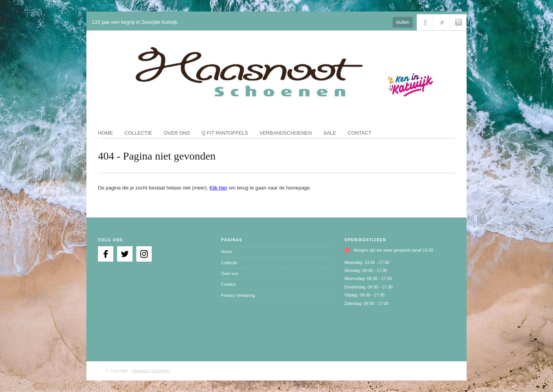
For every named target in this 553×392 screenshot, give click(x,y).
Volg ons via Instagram (458, 22)
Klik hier (219, 188)
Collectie (138, 133)
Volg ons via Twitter (442, 22)
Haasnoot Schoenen (151, 371)
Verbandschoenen (286, 133)
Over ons (177, 133)
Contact (359, 133)
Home (105, 133)
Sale (330, 133)
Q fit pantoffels (225, 133)
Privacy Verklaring (238, 295)
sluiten (403, 22)
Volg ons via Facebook (425, 22)
